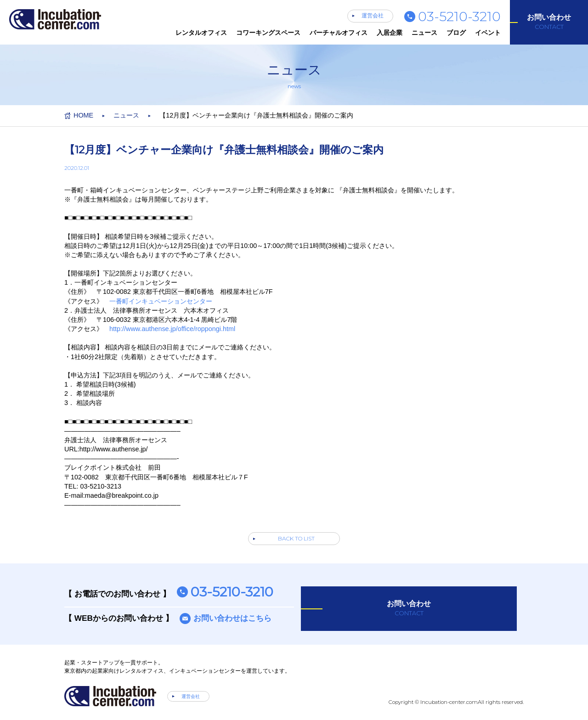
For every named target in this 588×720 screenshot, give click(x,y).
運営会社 (373, 16)
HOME (83, 115)
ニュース (424, 33)
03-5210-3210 (459, 16)
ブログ (456, 33)
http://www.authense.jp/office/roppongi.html (172, 329)
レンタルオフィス (201, 33)
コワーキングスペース (268, 33)
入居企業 (390, 33)
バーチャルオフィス (339, 33)
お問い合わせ (549, 22)
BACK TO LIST (296, 538)
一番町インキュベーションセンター (161, 301)
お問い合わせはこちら (232, 618)
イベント (488, 33)
